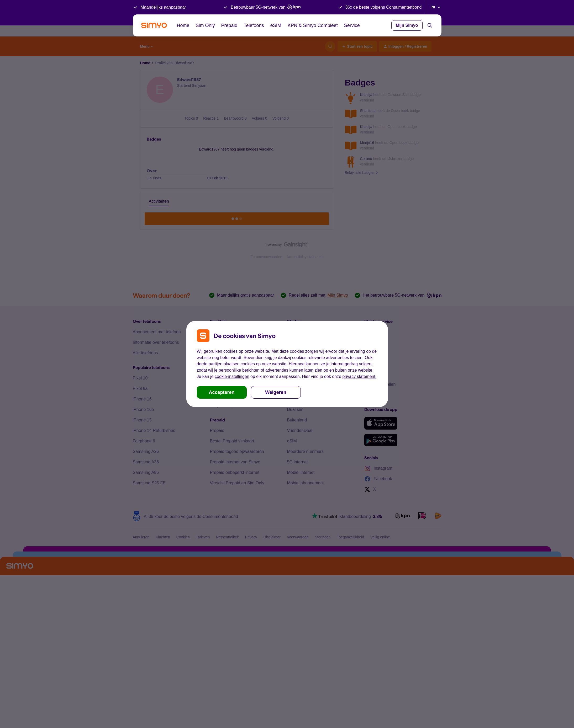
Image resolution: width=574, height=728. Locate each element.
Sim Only (205, 25)
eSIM (276, 25)
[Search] (430, 25)
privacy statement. (360, 376)
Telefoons (254, 25)
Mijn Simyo (407, 25)
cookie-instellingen (232, 376)
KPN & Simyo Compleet (313, 25)
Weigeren (276, 392)
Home (183, 25)
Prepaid (229, 25)
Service (352, 25)
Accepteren (222, 392)
